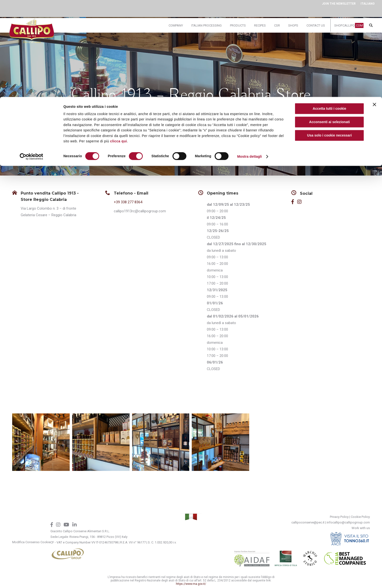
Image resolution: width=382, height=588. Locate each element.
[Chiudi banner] (374, 8)
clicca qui (119, 44)
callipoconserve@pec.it (308, 522)
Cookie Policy (360, 517)
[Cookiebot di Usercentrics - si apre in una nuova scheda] (32, 60)
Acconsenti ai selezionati (329, 25)
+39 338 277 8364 (128, 202)
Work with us (361, 528)
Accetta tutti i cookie (329, 12)
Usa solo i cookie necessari (329, 38)
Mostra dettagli (249, 60)
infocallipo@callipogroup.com (348, 522)
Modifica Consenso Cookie (31, 542)
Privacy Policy (339, 517)
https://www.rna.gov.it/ (191, 584)
